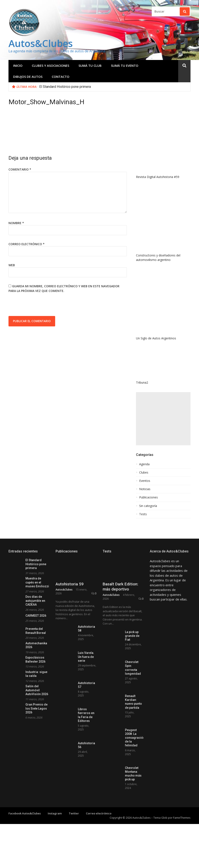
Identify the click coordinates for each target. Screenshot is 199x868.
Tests (143, 514)
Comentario (20, 169)
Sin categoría (148, 506)
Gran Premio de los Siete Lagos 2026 (36, 708)
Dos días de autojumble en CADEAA (35, 601)
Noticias (145, 489)
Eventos (145, 481)
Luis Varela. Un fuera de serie (86, 657)
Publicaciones (149, 497)
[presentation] (41, 306)
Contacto (61, 77)
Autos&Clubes (41, 43)
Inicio (18, 65)
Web (12, 265)
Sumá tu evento (125, 65)
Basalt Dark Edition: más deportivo (120, 587)
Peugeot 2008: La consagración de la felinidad (135, 738)
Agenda (144, 464)
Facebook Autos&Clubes (25, 813)
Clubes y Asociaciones (50, 65)
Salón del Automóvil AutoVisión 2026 (37, 690)
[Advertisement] (163, 419)
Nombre (16, 223)
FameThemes (182, 818)
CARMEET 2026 (36, 616)
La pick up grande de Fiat (132, 636)
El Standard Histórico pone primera (65, 87)
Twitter (74, 813)
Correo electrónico (27, 244)
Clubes (144, 472)
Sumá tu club (90, 65)
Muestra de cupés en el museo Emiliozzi (37, 582)
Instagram (55, 813)
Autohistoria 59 (70, 584)
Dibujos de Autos (28, 77)
